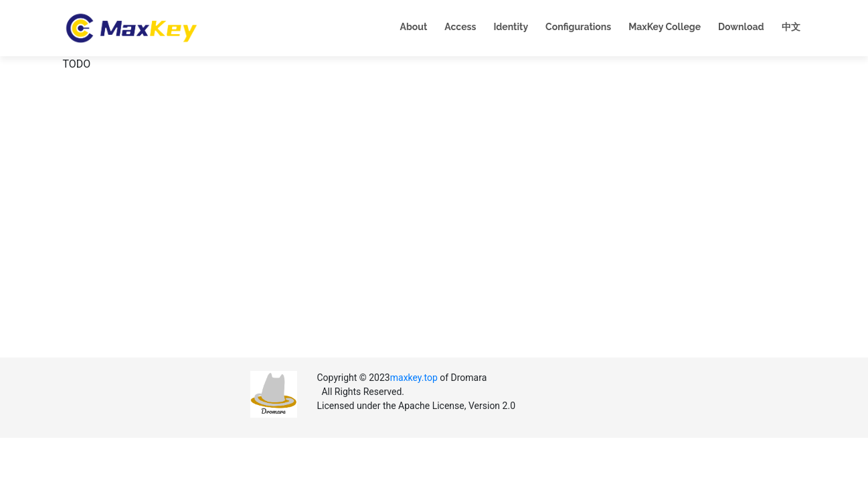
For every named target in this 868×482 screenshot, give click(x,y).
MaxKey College (665, 27)
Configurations (578, 27)
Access (460, 27)
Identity (511, 27)
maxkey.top (414, 378)
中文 (791, 27)
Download (741, 27)
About (414, 27)
